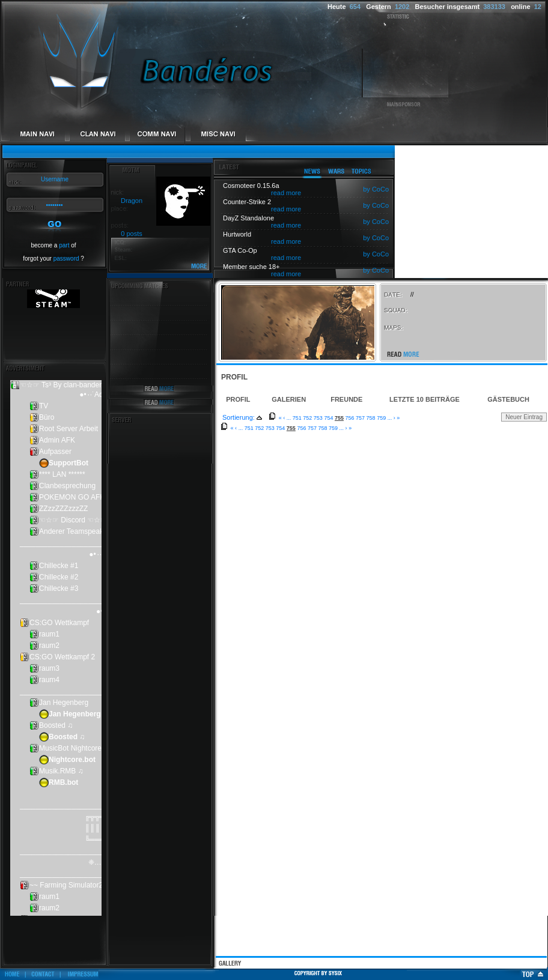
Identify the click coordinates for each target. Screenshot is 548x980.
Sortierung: (239, 417)
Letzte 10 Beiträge (425, 399)
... (289, 418)
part (64, 245)
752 (307, 418)
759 (381, 418)
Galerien (289, 399)
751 (297, 418)
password (66, 259)
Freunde (346, 399)
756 (350, 418)
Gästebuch (508, 399)
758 (371, 418)
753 (318, 418)
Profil (238, 399)
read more (286, 193)
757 (360, 418)
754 (328, 418)
